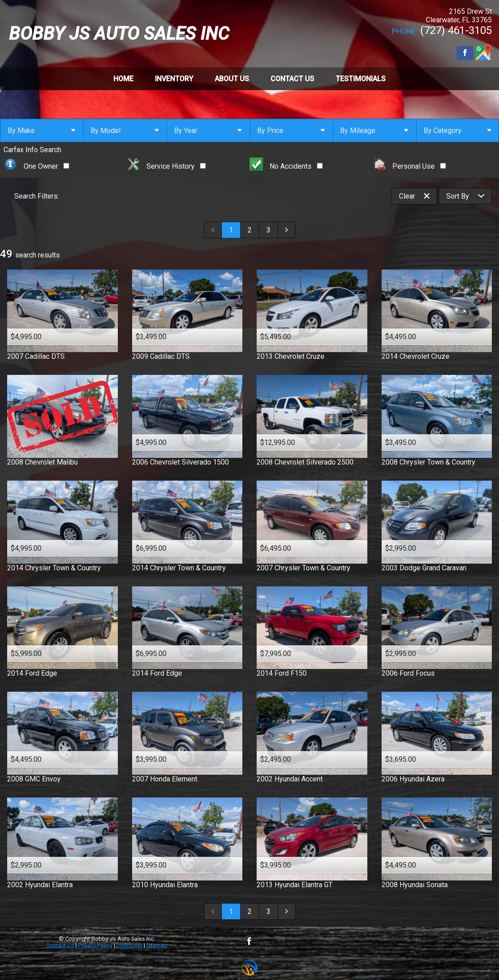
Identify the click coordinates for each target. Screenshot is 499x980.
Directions (129, 945)
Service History (166, 166)
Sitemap (157, 945)
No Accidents (286, 166)
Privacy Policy (95, 945)
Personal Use (410, 166)
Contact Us (60, 945)
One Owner (36, 166)
